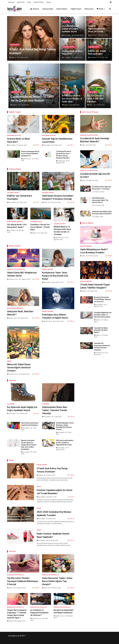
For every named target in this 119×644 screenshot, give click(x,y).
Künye (29, 2)
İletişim (49, 2)
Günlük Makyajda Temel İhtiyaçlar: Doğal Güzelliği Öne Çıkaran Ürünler (65, 426)
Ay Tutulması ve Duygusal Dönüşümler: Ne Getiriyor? (40, 613)
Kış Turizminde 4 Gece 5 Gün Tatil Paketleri (96, 99)
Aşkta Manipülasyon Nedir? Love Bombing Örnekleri (94, 251)
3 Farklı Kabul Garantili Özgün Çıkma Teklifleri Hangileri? (95, 286)
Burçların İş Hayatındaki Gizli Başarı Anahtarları (63, 611)
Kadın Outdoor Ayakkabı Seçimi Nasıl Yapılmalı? (53, 535)
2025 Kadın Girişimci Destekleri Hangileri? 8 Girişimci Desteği (58, 197)
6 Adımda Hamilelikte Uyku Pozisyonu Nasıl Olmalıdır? (102, 213)
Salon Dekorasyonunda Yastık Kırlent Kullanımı (30, 424)
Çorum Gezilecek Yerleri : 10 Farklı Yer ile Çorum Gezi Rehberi (32, 99)
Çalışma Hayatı (48, 9)
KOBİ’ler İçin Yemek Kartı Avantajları (97, 52)
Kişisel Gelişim (62, 9)
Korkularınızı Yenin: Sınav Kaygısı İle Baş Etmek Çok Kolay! (55, 276)
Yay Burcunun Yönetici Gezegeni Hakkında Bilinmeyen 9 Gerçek (23, 581)
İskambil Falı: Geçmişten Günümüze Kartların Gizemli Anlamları (102, 347)
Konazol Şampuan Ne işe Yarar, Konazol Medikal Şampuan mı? (30, 154)
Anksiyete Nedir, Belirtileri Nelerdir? (20, 313)
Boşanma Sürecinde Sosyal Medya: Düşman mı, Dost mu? (102, 299)
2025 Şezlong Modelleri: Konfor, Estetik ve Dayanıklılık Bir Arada (65, 443)
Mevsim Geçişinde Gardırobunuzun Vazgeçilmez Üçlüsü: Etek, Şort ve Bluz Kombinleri (29, 445)
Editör (45, 202)
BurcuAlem (12, 145)
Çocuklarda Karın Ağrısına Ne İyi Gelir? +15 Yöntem (102, 188)
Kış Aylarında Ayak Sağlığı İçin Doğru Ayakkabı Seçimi (70, 29)
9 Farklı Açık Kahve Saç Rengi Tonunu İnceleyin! (33, 51)
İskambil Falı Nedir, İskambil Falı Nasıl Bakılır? (101, 330)
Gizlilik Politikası (39, 2)
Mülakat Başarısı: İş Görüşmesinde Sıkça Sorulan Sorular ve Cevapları (62, 231)
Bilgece (34, 233)
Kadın (100, 9)
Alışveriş (35, 9)
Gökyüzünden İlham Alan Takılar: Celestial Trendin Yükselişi (55, 410)
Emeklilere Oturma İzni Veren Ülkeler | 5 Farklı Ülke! (72, 99)
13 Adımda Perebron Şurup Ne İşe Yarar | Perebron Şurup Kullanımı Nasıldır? (64, 155)
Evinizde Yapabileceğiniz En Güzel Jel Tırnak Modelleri (97, 29)
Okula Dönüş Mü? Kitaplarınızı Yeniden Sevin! (22, 274)
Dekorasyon (89, 9)
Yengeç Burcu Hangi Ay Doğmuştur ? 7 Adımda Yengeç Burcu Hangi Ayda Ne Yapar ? (17, 614)
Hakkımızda (21, 2)
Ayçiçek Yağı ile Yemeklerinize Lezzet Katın (57, 140)
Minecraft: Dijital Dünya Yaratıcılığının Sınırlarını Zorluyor (19, 368)
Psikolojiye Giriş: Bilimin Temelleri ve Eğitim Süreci (55, 316)
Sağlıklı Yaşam (76, 9)
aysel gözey (61, 161)
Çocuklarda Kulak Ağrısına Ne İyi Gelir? (95, 175)
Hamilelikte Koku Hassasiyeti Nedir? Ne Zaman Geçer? (100, 200)
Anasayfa (11, 2)
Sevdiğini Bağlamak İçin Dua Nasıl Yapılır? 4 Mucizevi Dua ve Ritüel (103, 315)
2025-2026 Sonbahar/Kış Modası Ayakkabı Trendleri (54, 514)
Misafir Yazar (26, 159)
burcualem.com (14, 636)
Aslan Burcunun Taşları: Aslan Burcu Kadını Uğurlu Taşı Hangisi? (57, 581)
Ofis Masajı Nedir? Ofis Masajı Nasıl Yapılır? (17, 226)
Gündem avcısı (59, 238)
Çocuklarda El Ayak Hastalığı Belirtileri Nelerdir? (95, 140)
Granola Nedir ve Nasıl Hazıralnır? (72, 52)
